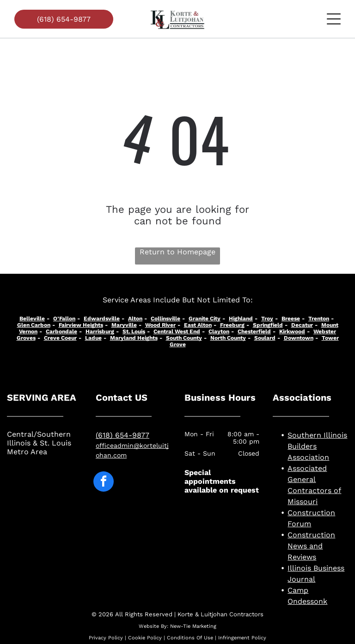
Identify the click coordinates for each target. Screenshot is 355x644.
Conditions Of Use (190, 638)
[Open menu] (334, 19)
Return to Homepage (177, 252)
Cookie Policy (145, 638)
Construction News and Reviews (311, 546)
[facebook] (104, 483)
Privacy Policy (106, 638)
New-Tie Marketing (193, 626)
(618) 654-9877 (122, 435)
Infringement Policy (242, 638)
